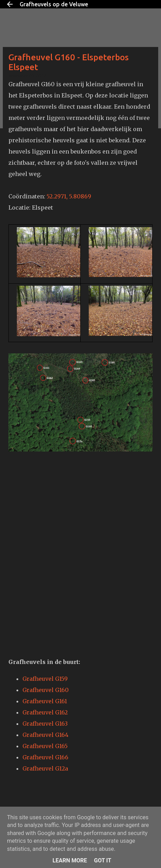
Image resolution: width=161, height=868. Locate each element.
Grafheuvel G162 (45, 712)
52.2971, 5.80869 (69, 196)
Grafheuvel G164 (45, 735)
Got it (103, 860)
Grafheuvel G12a (45, 768)
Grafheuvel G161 (45, 701)
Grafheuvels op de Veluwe (54, 4)
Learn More (70, 860)
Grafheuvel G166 (45, 757)
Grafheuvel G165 (45, 746)
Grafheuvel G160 (46, 690)
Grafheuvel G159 (45, 679)
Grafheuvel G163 (45, 724)
